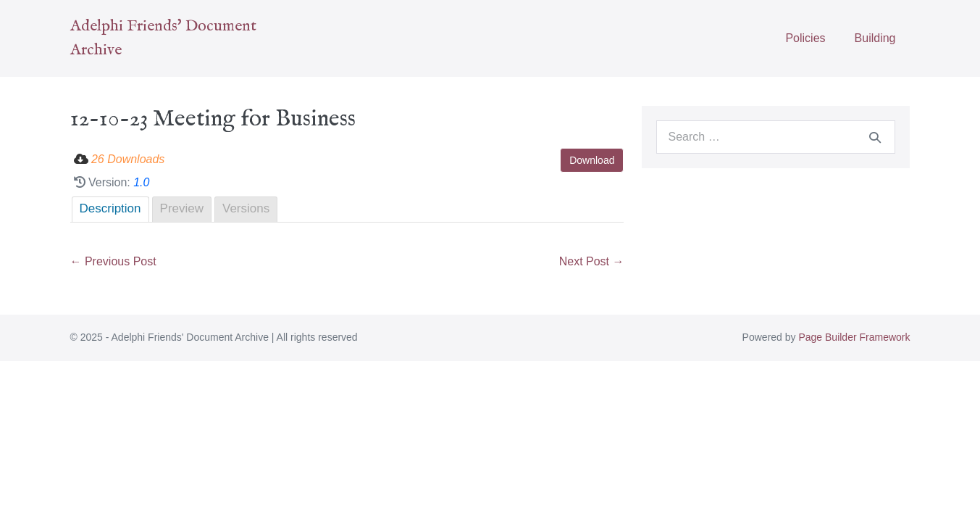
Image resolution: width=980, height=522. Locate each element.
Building (875, 38)
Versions (246, 208)
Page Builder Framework (854, 337)
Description (110, 208)
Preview (182, 208)
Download (592, 160)
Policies (805, 38)
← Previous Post (113, 261)
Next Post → (592, 261)
